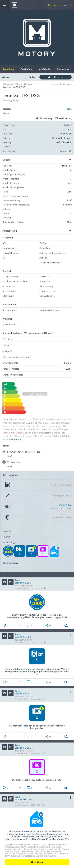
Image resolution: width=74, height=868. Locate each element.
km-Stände (44, 69)
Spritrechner (63, 69)
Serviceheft (27, 69)
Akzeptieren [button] (37, 862)
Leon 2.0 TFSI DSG (23, 583)
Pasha (69, 109)
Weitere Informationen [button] (46, 856)
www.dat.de (15, 439)
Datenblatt (9, 69)
